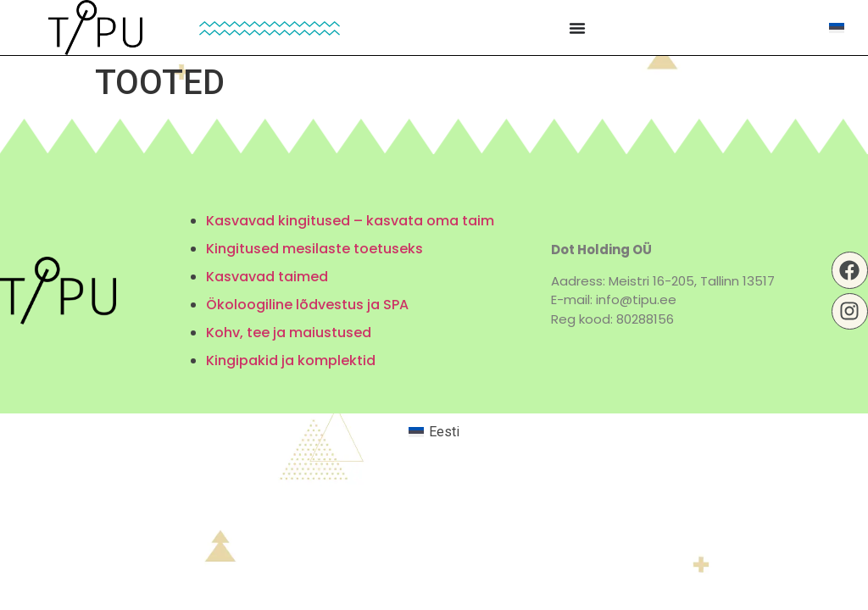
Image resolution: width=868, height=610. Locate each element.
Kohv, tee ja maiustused (289, 333)
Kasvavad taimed (267, 277)
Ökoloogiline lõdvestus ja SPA (307, 305)
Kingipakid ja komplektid (291, 360)
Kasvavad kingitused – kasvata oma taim (350, 221)
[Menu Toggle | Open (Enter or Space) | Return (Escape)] (577, 28)
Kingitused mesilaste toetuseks (314, 249)
